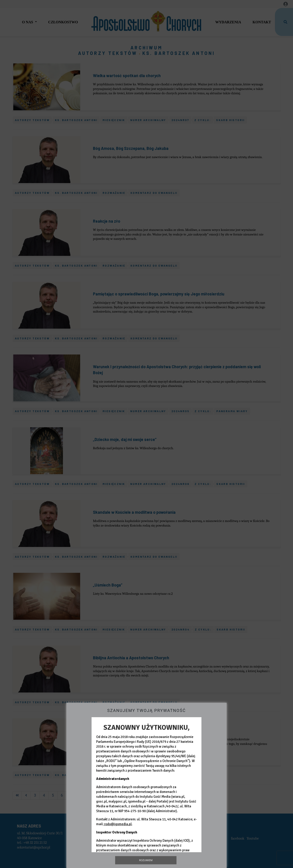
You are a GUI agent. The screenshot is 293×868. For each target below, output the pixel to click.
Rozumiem (146, 860)
